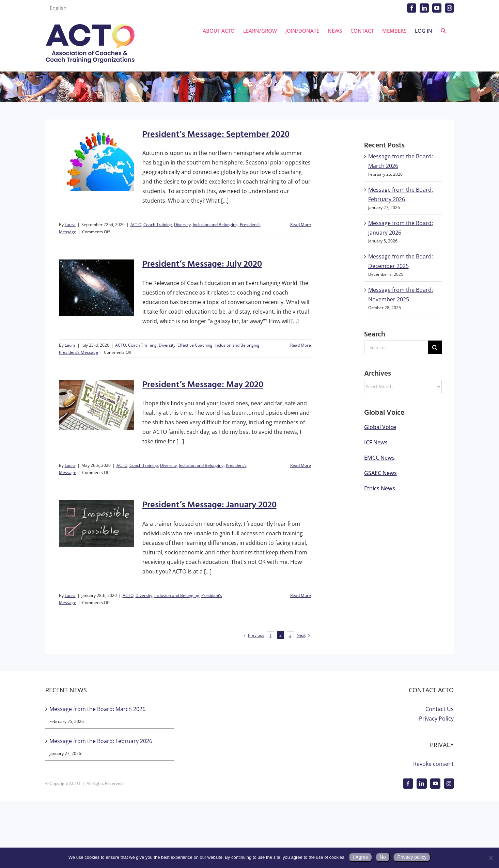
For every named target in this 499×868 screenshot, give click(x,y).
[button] (443, 31)
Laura (70, 225)
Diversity (182, 225)
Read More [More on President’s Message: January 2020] (301, 595)
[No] (490, 858)
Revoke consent (433, 764)
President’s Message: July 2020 (202, 264)
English (58, 8)
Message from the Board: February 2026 (101, 741)
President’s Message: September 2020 (216, 135)
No (383, 857)
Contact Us (440, 709)
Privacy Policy (436, 719)
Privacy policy (412, 857)
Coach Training (158, 225)
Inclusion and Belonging (215, 225)
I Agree (360, 857)
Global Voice (380, 427)
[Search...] (396, 347)
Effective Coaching (195, 345)
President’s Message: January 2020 (209, 505)
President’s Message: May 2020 (203, 385)
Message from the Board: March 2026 (97, 709)
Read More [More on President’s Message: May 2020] (301, 465)
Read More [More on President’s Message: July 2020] (301, 345)
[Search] (435, 347)
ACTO (136, 225)
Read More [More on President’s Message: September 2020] (301, 225)
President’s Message (79, 352)
